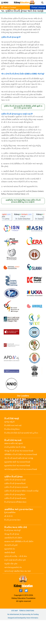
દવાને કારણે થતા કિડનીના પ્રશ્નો (15, 584)
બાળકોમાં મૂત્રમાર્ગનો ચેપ (13, 591)
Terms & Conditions (26, 635)
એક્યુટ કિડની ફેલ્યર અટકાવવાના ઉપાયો (19, 475)
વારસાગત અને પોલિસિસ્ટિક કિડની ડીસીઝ (19, 565)
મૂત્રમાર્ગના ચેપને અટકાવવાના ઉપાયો (17, 490)
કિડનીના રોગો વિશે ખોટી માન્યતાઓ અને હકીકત (21, 457)
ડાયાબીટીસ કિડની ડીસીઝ (13, 562)
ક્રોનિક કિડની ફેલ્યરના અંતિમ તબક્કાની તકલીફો (21, 515)
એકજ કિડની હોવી (11, 569)
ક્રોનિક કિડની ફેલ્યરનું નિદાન (15, 519)
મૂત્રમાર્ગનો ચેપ (10, 573)
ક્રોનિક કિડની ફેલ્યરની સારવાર (15, 522)
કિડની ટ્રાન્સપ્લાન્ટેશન (12, 544)
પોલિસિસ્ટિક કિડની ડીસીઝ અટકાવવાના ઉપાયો (21, 478)
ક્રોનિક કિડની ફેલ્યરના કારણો (15, 504)
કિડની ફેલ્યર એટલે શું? (12, 554)
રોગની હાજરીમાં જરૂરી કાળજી (15, 471)
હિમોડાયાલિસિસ (10, 536)
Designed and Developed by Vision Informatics (23, 642)
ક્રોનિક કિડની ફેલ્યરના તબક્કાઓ (16, 511)
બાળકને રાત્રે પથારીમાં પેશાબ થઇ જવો (17, 595)
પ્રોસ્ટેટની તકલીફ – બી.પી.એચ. (16, 580)
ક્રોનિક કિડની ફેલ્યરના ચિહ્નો (15, 507)
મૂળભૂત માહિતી (9, 446)
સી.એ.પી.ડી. (9, 540)
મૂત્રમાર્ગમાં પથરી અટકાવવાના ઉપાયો (17, 486)
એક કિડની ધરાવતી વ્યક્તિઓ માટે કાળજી (19, 482)
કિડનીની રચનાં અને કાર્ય (13, 449)
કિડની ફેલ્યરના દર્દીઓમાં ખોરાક (15, 526)
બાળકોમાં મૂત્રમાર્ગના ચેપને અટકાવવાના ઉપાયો (21, 493)
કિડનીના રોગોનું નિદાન (12, 453)
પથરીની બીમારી (10, 577)
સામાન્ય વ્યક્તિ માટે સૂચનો (13, 467)
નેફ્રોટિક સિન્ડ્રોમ (11, 588)
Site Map (15, 635)
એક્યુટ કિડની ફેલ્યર (12, 558)
